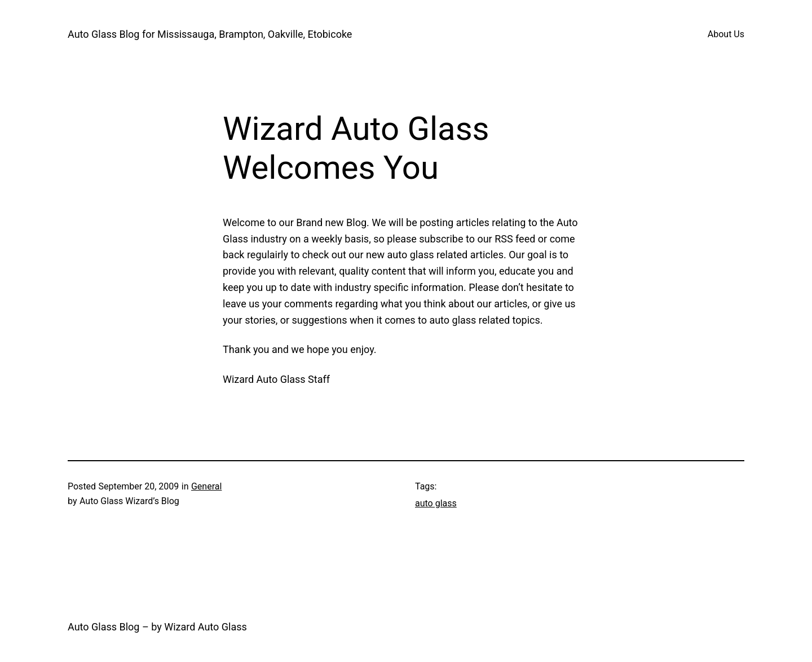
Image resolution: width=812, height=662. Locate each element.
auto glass (436, 503)
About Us (726, 34)
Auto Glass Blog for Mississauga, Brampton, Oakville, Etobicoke (210, 34)
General (206, 486)
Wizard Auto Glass (206, 627)
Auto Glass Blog (103, 627)
